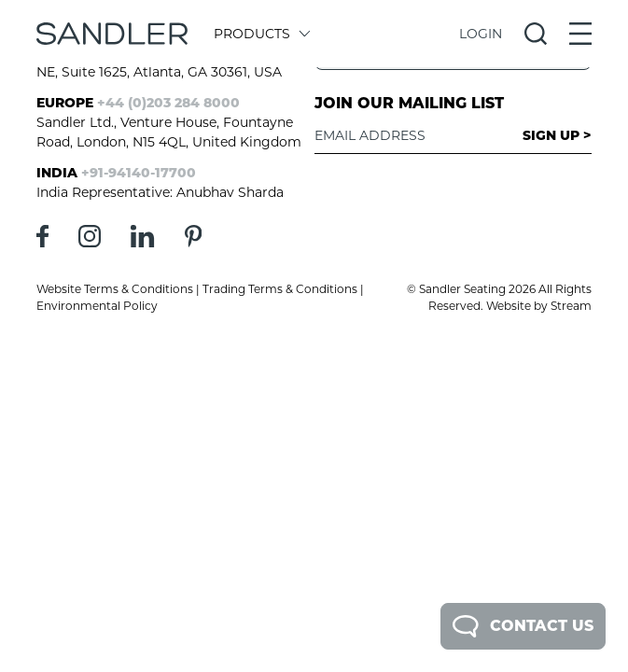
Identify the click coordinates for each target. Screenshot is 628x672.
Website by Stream (539, 306)
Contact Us (523, 626)
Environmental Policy (97, 306)
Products (261, 34)
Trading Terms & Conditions (280, 289)
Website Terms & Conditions (115, 289)
